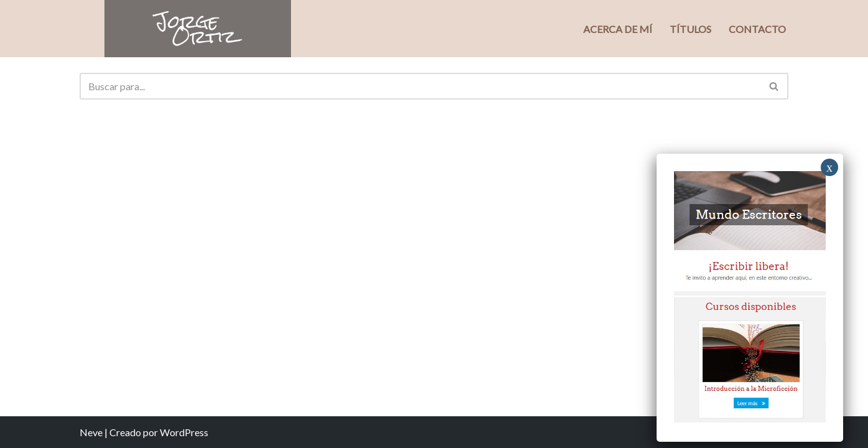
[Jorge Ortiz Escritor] (198, 29)
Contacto (757, 29)
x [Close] (829, 167)
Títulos (690, 29)
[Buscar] (420, 86)
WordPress (184, 432)
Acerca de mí (618, 29)
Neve (91, 432)
